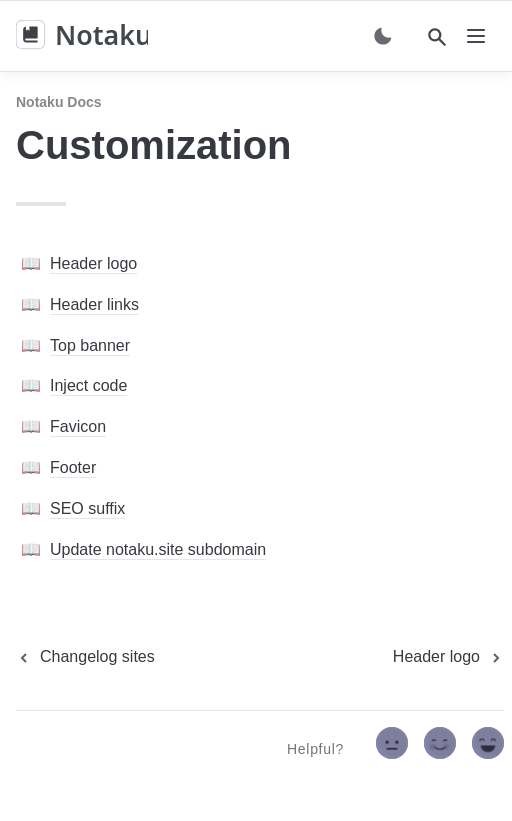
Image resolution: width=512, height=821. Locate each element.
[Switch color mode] (383, 36)
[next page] (448, 657)
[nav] (476, 36)
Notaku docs (59, 102)
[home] (82, 36)
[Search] (437, 37)
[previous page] (85, 657)
